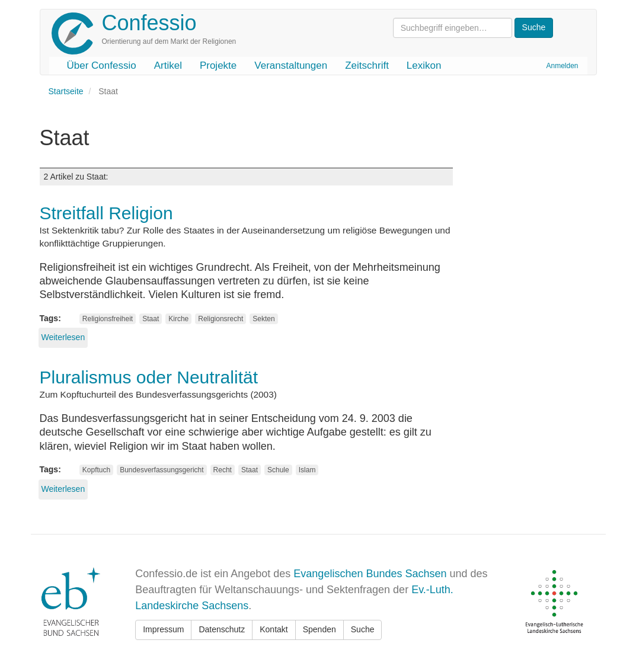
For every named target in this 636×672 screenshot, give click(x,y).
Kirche (178, 319)
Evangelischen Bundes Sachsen (370, 574)
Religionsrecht (220, 319)
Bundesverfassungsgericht (162, 470)
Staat (151, 319)
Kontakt (274, 629)
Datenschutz (222, 629)
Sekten (263, 319)
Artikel (168, 65)
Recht (223, 470)
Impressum (163, 629)
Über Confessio (102, 65)
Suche (363, 629)
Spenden (319, 629)
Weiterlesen (63, 337)
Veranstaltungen (291, 65)
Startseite (66, 91)
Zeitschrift (367, 65)
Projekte (218, 65)
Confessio (149, 23)
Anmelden (562, 66)
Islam (307, 470)
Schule (278, 470)
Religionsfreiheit (108, 319)
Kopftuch (96, 470)
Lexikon (424, 65)
